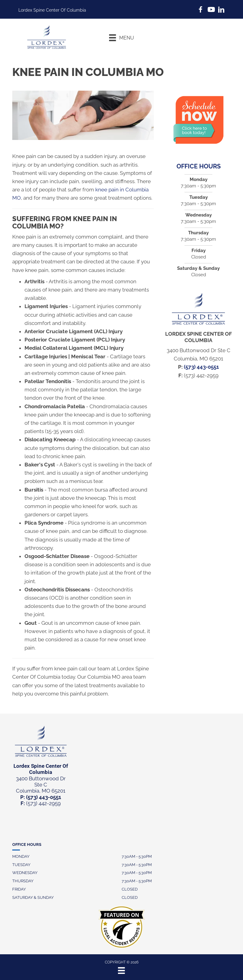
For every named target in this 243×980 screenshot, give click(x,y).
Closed (130, 889)
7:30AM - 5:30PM (137, 856)
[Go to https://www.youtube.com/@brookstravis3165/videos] (211, 10)
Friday (19, 889)
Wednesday (25, 873)
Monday (21, 856)
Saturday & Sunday (33, 897)
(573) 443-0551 (201, 367)
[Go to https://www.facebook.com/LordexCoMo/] (200, 11)
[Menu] (121, 38)
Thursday (23, 881)
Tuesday (21, 865)
